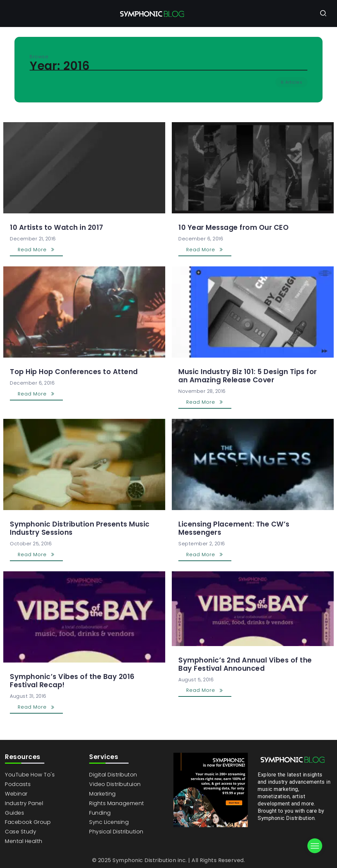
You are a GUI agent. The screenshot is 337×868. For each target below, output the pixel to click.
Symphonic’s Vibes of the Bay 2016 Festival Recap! (72, 681)
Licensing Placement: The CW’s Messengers (234, 528)
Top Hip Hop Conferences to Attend (74, 372)
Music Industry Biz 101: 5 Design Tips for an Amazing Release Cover (248, 376)
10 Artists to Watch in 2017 (57, 227)
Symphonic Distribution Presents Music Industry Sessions (80, 528)
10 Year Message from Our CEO (233, 227)
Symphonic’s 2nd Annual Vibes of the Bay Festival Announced (245, 664)
